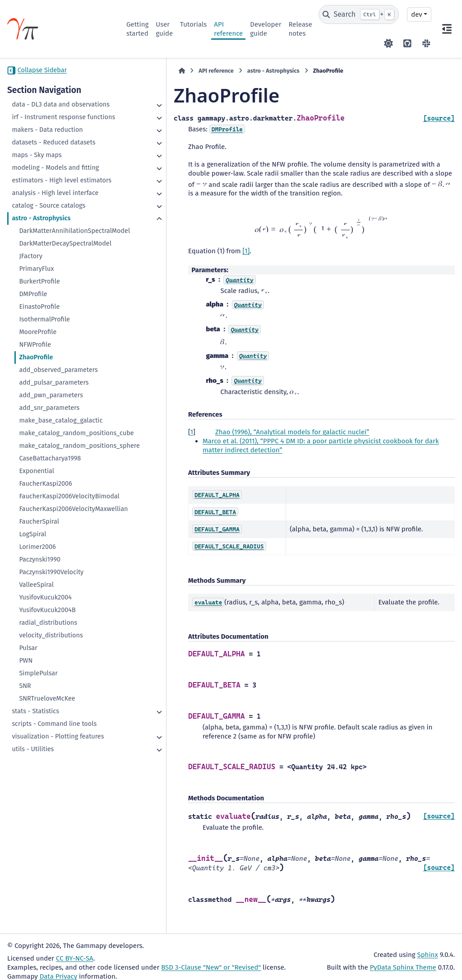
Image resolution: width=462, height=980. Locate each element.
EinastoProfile (39, 370)
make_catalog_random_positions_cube (62, 501)
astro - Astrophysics (41, 263)
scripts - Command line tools (54, 823)
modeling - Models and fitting (46, 190)
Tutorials (193, 24)
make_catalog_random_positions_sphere (62, 523)
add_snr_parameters (49, 471)
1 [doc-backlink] (141, 424)
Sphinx (428, 947)
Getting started (137, 29)
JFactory (30, 319)
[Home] (131, 71)
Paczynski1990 (40, 659)
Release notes (300, 29)
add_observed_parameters (58, 433)
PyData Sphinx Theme (403, 959)
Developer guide (266, 29)
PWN (26, 760)
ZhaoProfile (36, 420)
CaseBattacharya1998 (50, 540)
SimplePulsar (38, 773)
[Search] (359, 14)
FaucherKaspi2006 (45, 565)
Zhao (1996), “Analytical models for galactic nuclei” (241, 424)
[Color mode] (388, 43)
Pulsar (28, 747)
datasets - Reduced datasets (53, 160)
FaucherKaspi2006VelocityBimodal (62, 582)
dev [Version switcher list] (416, 14)
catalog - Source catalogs (49, 251)
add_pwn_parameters (51, 458)
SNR (25, 785)
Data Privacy (58, 968)
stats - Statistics (35, 810)
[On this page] (447, 29)
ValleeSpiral (36, 684)
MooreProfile (38, 395)
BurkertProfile (39, 345)
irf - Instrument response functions (49, 131)
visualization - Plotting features (45, 840)
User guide (164, 29)
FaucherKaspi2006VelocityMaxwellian (63, 604)
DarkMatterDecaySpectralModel (62, 302)
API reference (228, 29)
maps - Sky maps (37, 173)
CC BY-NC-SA (75, 950)
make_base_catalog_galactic (61, 484)
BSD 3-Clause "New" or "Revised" (211, 959)
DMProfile (33, 357)
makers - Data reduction (47, 148)
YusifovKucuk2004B (47, 709)
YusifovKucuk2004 (45, 697)
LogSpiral (32, 634)
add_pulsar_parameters (54, 446)
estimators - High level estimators (45, 212)
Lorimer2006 (37, 646)
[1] (195, 243)
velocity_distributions (51, 735)
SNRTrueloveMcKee (47, 798)
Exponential (37, 552)
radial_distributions (48, 722)
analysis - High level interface (41, 234)
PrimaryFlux (36, 332)
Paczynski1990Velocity (51, 671)
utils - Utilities (33, 857)
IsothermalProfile (44, 383)
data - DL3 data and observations (41, 109)
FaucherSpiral (39, 621)
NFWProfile (35, 408)
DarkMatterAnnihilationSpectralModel (63, 281)
